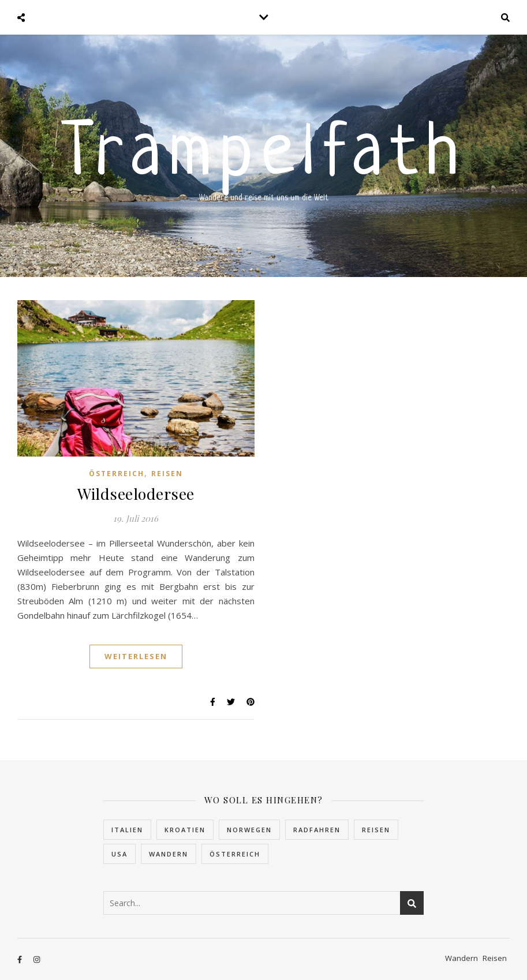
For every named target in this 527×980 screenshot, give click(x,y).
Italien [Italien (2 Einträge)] (127, 830)
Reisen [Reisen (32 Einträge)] (376, 830)
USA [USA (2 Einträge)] (119, 854)
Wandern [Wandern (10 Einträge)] (169, 854)
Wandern (461, 958)
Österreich (117, 474)
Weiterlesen (136, 656)
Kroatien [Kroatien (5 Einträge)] (185, 830)
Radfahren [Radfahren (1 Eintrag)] (317, 830)
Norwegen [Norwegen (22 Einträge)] (249, 830)
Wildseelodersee (136, 493)
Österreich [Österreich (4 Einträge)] (235, 854)
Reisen (167, 474)
